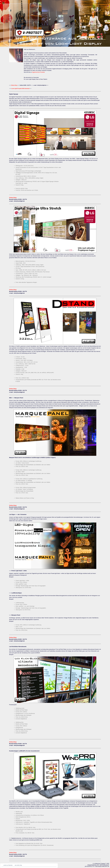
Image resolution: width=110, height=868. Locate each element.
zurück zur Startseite (8, 865)
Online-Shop (14, 85)
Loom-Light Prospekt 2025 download (20, 89)
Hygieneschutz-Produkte (38, 72)
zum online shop (18, 865)
